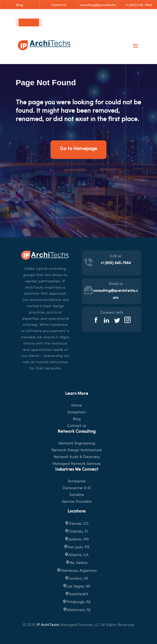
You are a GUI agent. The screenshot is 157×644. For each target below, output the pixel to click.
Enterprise (77, 482)
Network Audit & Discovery (77, 457)
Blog (20, 5)
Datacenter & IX (77, 488)
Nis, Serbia (77, 563)
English (24, 22)
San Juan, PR (77, 547)
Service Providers (77, 502)
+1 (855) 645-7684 (138, 5)
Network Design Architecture (77, 451)
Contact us (77, 426)
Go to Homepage (78, 149)
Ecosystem (77, 413)
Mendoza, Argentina (77, 571)
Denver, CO (77, 524)
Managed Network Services (77, 464)
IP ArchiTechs (48, 625)
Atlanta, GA (77, 555)
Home (77, 406)
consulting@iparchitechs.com (98, 6)
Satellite (77, 495)
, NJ (77, 610)
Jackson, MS (77, 540)
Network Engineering (77, 444)
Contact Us (59, 5)
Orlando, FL (77, 532)
